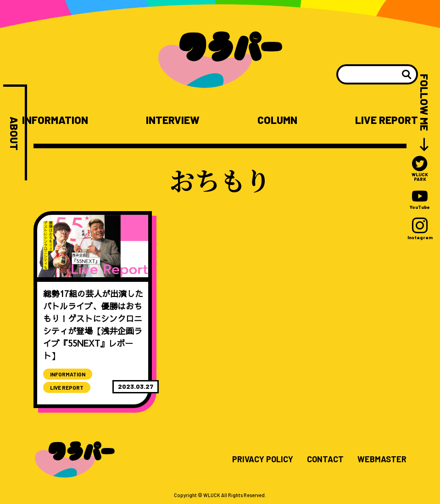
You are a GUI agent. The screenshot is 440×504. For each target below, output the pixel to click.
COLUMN (277, 120)
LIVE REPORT (387, 120)
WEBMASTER (382, 459)
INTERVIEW (173, 120)
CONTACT (325, 459)
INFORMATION (55, 120)
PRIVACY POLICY (263, 459)
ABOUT (14, 134)
